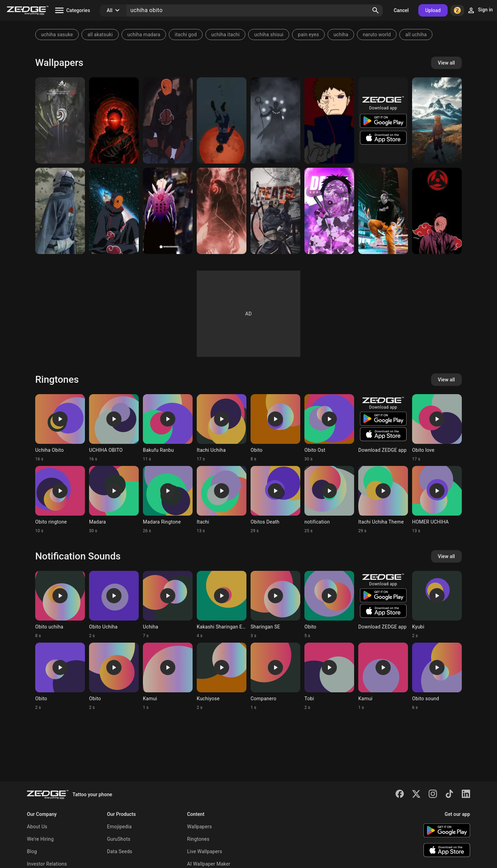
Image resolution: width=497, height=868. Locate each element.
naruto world (377, 35)
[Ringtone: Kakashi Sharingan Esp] (222, 605)
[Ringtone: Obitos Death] (275, 500)
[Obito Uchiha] (114, 120)
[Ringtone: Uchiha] (168, 605)
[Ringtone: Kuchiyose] (222, 676)
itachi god (186, 35)
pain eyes (308, 35)
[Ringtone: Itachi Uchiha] (222, 428)
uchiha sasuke (57, 35)
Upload (433, 10)
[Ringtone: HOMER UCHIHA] (437, 500)
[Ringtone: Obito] (275, 428)
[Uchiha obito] (329, 120)
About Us (37, 827)
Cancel (401, 10)
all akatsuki (100, 35)
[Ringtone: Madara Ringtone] (168, 500)
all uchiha (416, 35)
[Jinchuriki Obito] (275, 120)
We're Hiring (40, 839)
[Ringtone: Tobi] (329, 676)
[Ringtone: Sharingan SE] (275, 605)
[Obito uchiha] (60, 211)
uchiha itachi (225, 35)
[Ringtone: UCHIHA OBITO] (114, 428)
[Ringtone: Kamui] (168, 676)
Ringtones (198, 839)
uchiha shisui (269, 35)
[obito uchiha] (168, 211)
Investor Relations (47, 864)
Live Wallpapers (205, 851)
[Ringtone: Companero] (275, 676)
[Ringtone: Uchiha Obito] (60, 428)
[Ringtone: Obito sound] (437, 676)
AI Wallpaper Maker (209, 864)
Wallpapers (199, 827)
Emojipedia (119, 827)
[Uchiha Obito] (222, 120)
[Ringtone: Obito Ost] (329, 428)
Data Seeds (120, 851)
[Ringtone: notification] (329, 500)
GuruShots (119, 839)
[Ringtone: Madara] (114, 500)
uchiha (341, 35)
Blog (32, 851)
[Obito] (60, 120)
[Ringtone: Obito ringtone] (60, 500)
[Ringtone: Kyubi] (437, 605)
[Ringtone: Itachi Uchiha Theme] (383, 500)
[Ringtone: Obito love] (437, 428)
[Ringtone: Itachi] (222, 500)
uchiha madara (144, 35)
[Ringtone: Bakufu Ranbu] (168, 428)
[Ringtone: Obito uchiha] (60, 605)
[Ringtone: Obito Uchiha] (114, 605)
